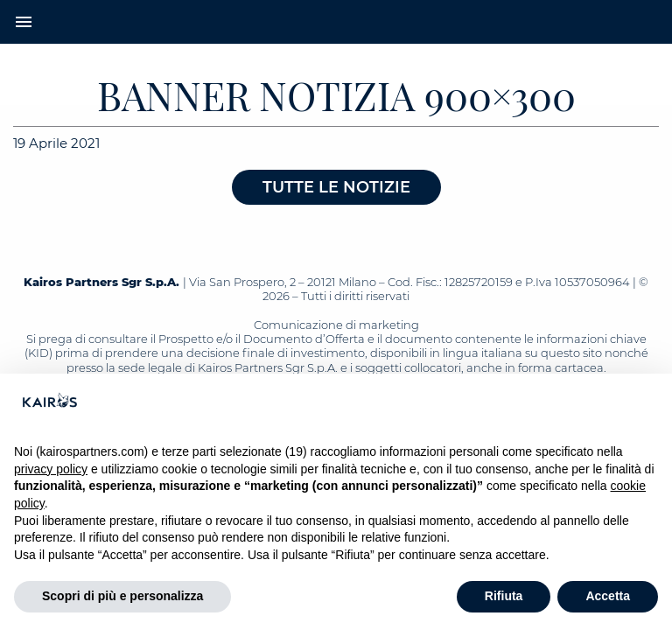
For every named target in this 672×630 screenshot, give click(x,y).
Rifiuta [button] (504, 596)
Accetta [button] (608, 596)
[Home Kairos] (336, 22)
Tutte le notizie (336, 187)
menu (24, 22)
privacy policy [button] (51, 469)
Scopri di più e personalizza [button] (122, 596)
